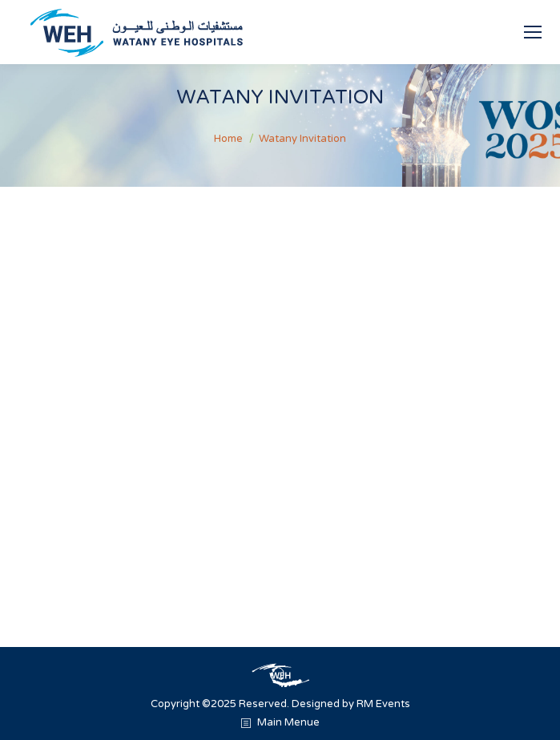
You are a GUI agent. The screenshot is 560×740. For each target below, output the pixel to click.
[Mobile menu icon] (533, 32)
